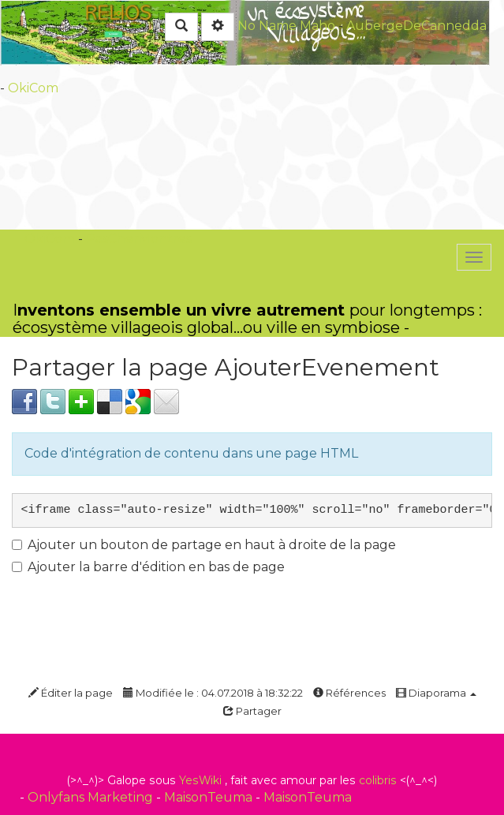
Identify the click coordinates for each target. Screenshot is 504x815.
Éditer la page (71, 693)
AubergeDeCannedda (416, 26)
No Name (267, 26)
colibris (378, 780)
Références (349, 693)
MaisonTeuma (210, 797)
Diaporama (436, 693)
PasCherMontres (139, 239)
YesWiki (200, 780)
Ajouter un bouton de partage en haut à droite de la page (204, 545)
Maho (317, 26)
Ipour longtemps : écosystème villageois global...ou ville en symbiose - (247, 319)
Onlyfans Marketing (92, 797)
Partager (252, 711)
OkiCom (33, 88)
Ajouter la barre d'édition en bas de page (148, 567)
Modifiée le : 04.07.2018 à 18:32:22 (213, 693)
